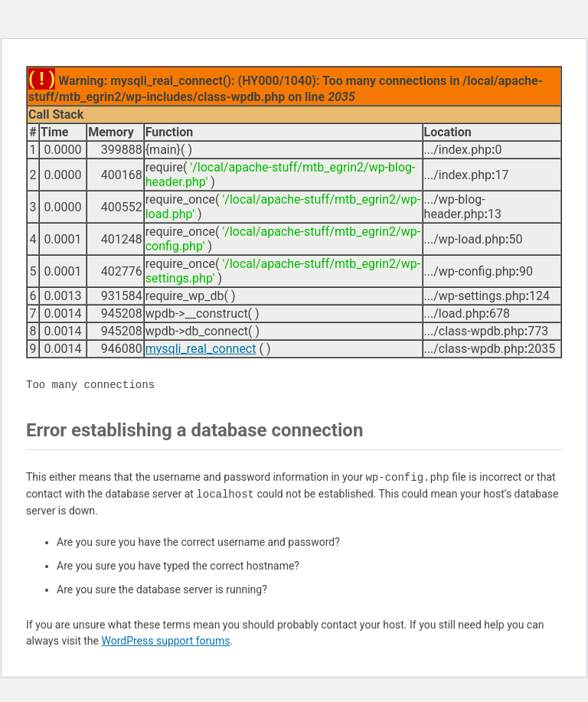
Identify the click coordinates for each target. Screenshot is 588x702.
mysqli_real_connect (201, 349)
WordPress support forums (165, 641)
